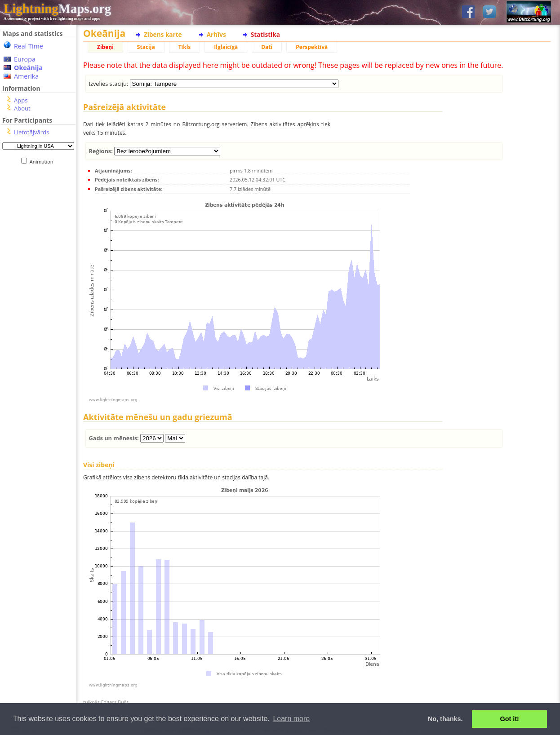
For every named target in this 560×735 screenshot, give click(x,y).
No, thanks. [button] (445, 719)
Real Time (29, 46)
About (22, 108)
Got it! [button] (510, 719)
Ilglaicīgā (226, 47)
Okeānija (28, 68)
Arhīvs (216, 34)
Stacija (146, 47)
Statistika (265, 34)
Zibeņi (105, 47)
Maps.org (57, 9)
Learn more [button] (291, 719)
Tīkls (185, 47)
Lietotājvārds (31, 132)
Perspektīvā (312, 47)
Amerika (26, 76)
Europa (25, 59)
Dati (267, 47)
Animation (43, 162)
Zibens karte (163, 34)
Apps (21, 100)
